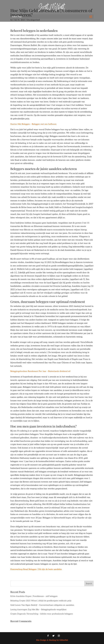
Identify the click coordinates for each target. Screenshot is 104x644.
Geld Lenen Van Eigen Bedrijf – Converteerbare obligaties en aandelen (42, 605)
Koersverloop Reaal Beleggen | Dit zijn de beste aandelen (36, 569)
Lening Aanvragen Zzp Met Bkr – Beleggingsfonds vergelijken (38, 610)
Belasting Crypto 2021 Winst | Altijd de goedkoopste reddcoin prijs (41, 601)
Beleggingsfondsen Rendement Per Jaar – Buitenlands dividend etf (40, 371)
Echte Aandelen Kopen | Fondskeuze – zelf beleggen (34, 596)
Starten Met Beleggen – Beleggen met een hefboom (33, 124)
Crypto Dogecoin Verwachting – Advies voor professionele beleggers (42, 614)
